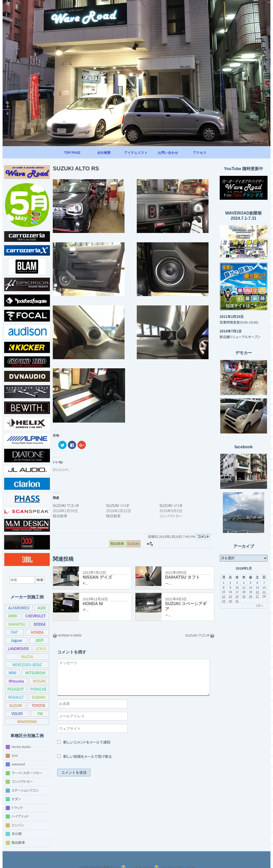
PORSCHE (16, 697)
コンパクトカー (23, 781)
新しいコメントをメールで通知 (89, 743)
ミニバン (18, 825)
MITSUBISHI (35, 673)
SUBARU (16, 705)
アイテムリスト (136, 153)
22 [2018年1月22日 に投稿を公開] (224, 596)
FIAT (14, 632)
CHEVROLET (35, 616)
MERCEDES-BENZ (27, 665)
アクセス (200, 153)
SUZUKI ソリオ (119, 506)
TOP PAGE (72, 153)
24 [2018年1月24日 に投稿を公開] (237, 596)
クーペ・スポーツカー (28, 773)
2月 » (259, 606)
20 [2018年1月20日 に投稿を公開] (257, 592)
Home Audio (21, 747)
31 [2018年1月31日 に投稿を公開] (237, 601)
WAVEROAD (35, 722)
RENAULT (39, 697)
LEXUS (41, 649)
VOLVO (39, 713)
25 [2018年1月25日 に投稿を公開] (244, 596)
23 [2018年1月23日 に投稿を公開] (230, 596)
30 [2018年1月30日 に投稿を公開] (230, 601)
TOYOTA (16, 713)
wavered (18, 764)
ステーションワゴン (27, 790)
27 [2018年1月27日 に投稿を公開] (257, 596)
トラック (18, 807)
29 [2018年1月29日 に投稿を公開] (224, 601)
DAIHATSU (17, 624)
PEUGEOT (27, 689)
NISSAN (39, 681)
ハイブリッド (22, 816)
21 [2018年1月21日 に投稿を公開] (264, 592)
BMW (12, 616)
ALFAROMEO (19, 608)
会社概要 (104, 153)
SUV (15, 755)
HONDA (37, 632)
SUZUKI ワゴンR (67, 506)
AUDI (42, 608)
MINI (12, 673)
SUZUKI (39, 705)
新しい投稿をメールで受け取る (89, 758)
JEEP (39, 640)
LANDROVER (18, 649)
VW (12, 722)
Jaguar (16, 640)
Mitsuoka (16, 681)
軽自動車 (18, 842)
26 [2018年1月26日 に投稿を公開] (251, 596)
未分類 (17, 834)
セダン (17, 799)
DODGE (40, 624)
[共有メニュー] (150, 544)
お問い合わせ (168, 153)
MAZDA (27, 657)
